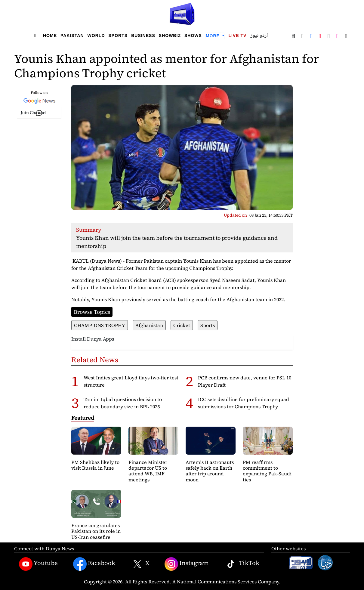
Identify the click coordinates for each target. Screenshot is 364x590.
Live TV (237, 36)
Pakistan (72, 36)
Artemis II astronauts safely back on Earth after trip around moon (210, 471)
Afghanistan (149, 325)
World (96, 36)
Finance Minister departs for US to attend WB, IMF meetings (148, 471)
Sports (118, 36)
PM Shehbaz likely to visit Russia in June (95, 465)
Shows (193, 36)
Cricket (182, 325)
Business (143, 36)
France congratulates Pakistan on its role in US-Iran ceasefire (96, 531)
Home (50, 36)
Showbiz (170, 36)
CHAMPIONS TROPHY (100, 325)
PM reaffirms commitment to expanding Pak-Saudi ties (267, 471)
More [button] (213, 36)
